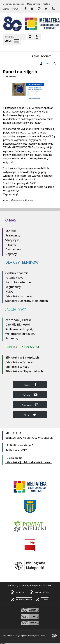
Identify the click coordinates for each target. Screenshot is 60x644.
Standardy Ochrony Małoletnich (27, 301)
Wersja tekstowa (10, 9)
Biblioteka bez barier (19, 296)
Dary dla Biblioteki (18, 324)
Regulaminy (13, 287)
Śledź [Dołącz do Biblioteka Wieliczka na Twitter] (30, 415)
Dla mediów (13, 249)
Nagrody (11, 254)
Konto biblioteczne (18, 282)
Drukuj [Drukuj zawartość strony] (44, 63)
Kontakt (46, 4)
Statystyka (12, 240)
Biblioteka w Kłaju (17, 367)
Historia (11, 245)
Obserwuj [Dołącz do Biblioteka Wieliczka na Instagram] (30, 405)
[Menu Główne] (12, 41)
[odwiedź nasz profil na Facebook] (25, 9)
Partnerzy (12, 338)
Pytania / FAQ (14, 278)
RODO (9, 291)
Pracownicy (13, 235)
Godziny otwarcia (17, 273)
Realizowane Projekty (20, 329)
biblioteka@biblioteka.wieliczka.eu (28, 462)
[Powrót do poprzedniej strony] (55, 63)
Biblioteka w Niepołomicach (24, 371)
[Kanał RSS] (53, 9)
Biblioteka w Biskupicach (22, 357)
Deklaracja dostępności (14, 4)
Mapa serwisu (33, 4)
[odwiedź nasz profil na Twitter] (46, 9)
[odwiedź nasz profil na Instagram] (39, 9)
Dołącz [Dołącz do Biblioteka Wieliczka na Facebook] (30, 385)
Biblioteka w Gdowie (19, 362)
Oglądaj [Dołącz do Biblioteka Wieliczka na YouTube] (30, 395)
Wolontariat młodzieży (20, 334)
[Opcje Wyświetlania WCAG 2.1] (37, 37)
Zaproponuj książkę (18, 320)
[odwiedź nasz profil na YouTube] (32, 9)
